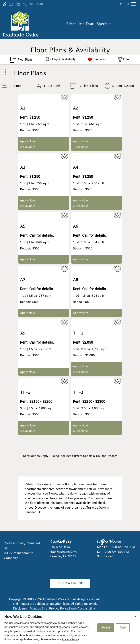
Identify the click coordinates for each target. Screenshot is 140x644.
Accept (106, 628)
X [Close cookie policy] (135, 616)
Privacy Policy (70, 639)
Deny (123, 628)
